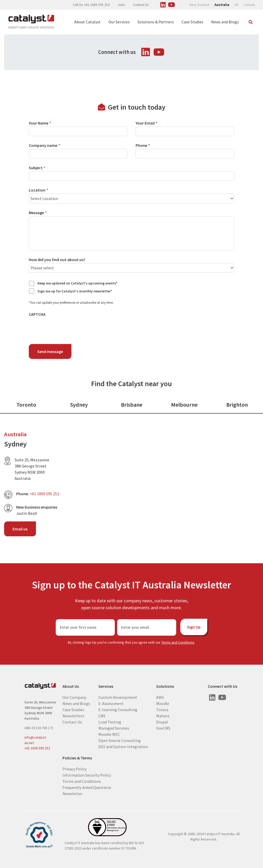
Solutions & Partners (156, 22)
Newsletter (72, 793)
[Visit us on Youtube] (171, 4)
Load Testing (110, 722)
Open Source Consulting (120, 740)
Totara (162, 709)
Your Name (40, 123)
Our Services (119, 22)
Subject (37, 168)
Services (106, 686)
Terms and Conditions (178, 642)
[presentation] (68, 328)
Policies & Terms (77, 758)
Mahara (163, 716)
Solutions (165, 686)
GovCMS (163, 728)
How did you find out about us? (57, 260)
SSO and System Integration (123, 746)
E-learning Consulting (118, 709)
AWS (160, 697)
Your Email (147, 123)
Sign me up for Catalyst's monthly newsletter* (75, 291)
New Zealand (199, 5)
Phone (143, 145)
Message (38, 213)
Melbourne (184, 405)
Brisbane (132, 405)
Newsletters (73, 716)
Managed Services (114, 728)
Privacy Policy (74, 769)
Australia (222, 5)
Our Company (74, 697)
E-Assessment (111, 703)
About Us (71, 686)
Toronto (26, 405)
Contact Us (141, 5)
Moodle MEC (109, 734)
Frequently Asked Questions (87, 787)
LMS (102, 716)
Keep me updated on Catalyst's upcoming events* (77, 283)
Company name (44, 145)
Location (39, 190)
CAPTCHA (37, 314)
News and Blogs (225, 22)
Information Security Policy (87, 775)
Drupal (162, 722)
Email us (20, 529)
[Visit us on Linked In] (163, 4)
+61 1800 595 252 (44, 494)
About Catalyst (87, 22)
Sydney (79, 405)
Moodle (163, 703)
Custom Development (118, 697)
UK (237, 5)
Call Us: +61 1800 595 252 (91, 5)
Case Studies (192, 22)
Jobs (121, 5)
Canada (249, 5)
